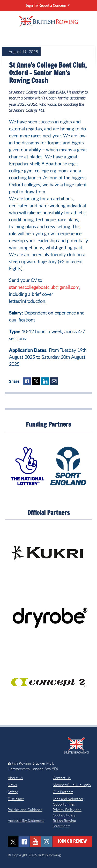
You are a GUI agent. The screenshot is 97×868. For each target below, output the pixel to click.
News (12, 785)
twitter (13, 842)
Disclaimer (16, 799)
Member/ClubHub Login (72, 785)
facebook (24, 842)
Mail (54, 381)
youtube (35, 842)
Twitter (36, 381)
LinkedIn (45, 381)
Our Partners (63, 792)
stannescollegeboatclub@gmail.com (44, 287)
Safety (13, 792)
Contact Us (62, 778)
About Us (15, 778)
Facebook (27, 381)
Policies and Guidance (25, 810)
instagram (46, 842)
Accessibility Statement (26, 820)
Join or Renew (72, 842)
